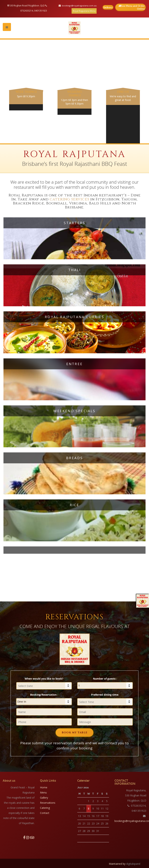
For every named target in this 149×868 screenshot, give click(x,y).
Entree (74, 363)
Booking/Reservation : (44, 694)
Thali (75, 269)
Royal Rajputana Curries (74, 316)
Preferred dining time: (105, 694)
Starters (75, 222)
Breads (74, 457)
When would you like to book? (44, 678)
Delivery (109, 7)
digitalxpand (133, 863)
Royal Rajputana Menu (84, 11)
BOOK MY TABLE (74, 732)
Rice (75, 504)
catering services (69, 199)
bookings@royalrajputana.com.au (79, 6)
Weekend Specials (74, 410)
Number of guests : (105, 678)
